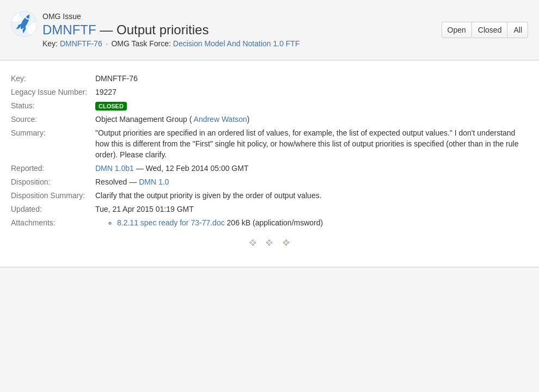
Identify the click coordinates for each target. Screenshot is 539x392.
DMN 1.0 (154, 182)
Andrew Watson (220, 119)
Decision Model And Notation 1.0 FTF (237, 44)
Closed (490, 30)
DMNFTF (69, 30)
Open (457, 30)
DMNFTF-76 (81, 44)
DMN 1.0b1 (115, 168)
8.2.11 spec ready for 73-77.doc (171, 223)
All (518, 30)
